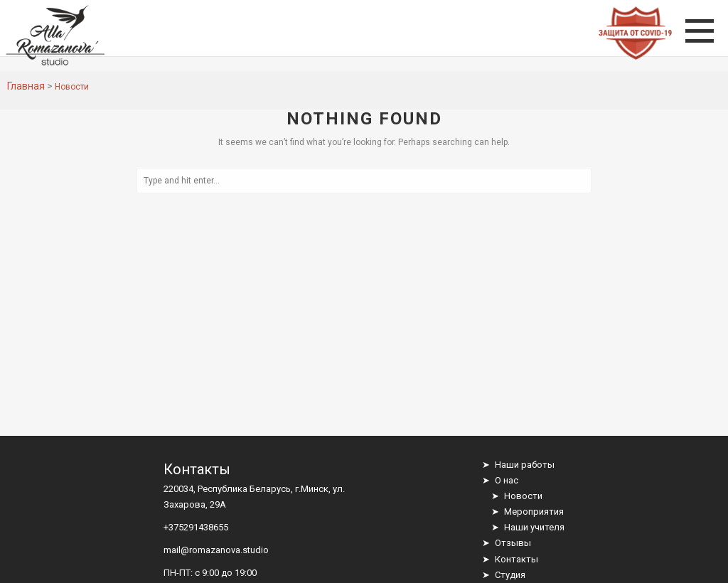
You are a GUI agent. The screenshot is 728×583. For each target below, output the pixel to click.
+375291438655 (196, 527)
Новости (523, 496)
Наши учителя (534, 527)
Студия (510, 575)
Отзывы (513, 543)
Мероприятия (534, 512)
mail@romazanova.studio (216, 550)
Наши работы (525, 465)
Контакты (516, 559)
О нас (507, 480)
